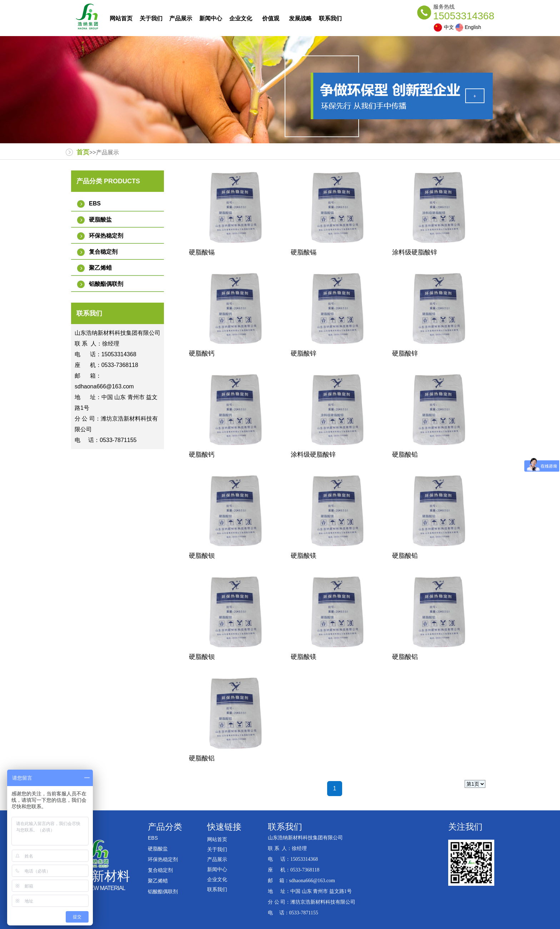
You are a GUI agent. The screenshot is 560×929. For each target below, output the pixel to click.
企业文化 (241, 18)
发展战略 (300, 18)
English (468, 28)
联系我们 (330, 18)
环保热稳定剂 (106, 236)
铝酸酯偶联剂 (106, 284)
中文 (444, 28)
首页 (83, 152)
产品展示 (181, 18)
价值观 (271, 18)
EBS (95, 203)
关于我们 (151, 18)
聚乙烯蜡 (100, 268)
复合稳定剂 (103, 252)
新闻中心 (211, 18)
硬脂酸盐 (100, 220)
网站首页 (121, 18)
